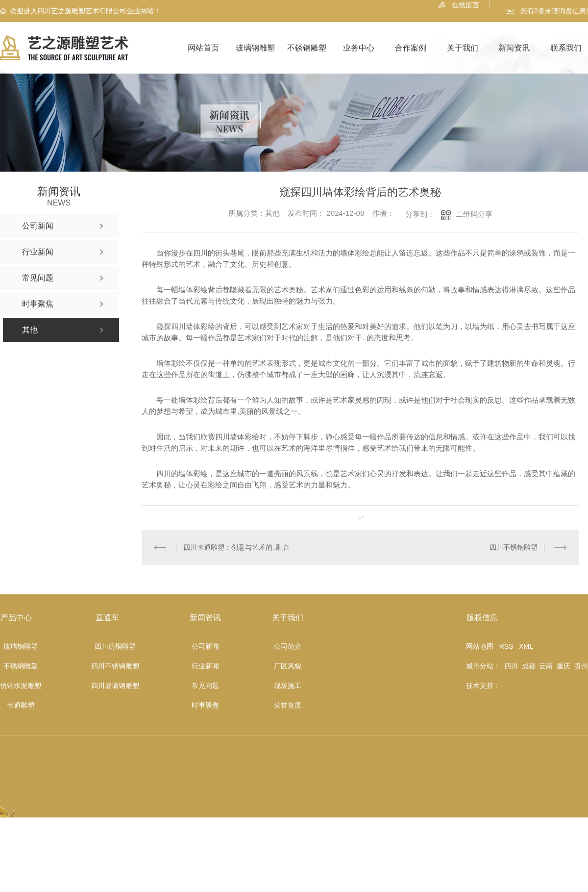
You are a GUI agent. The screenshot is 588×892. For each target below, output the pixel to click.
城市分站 (480, 666)
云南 (546, 666)
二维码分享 (474, 214)
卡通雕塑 (21, 705)
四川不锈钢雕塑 (514, 547)
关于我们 (463, 48)
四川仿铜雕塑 (115, 647)
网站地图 (480, 646)
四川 (511, 666)
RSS (506, 646)
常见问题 (205, 686)
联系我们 (566, 48)
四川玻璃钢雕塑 (115, 686)
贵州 (581, 666)
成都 (529, 666)
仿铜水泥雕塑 (21, 686)
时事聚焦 (205, 705)
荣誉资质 (288, 705)
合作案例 (411, 48)
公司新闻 (205, 647)
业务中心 (359, 48)
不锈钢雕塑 (307, 48)
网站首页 (203, 48)
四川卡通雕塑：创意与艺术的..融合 (236, 547)
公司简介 (288, 647)
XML (526, 646)
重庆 (563, 666)
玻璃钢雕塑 (255, 48)
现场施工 (288, 686)
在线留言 (465, 5)
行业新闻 (205, 666)
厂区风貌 (288, 666)
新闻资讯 (514, 48)
